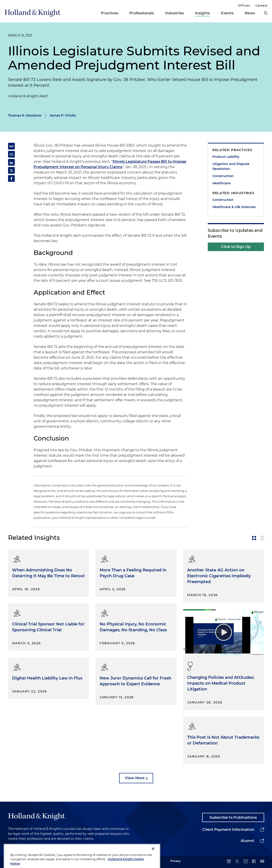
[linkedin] (229, 862)
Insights (202, 13)
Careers (261, 5)
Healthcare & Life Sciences (234, 207)
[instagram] (246, 862)
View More (135, 778)
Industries (175, 13)
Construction (223, 176)
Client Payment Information (228, 830)
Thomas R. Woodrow (25, 115)
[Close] (153, 857)
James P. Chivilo (63, 115)
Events (227, 13)
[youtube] (262, 862)
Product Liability (226, 157)
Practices (110, 13)
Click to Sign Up (236, 247)
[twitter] (237, 862)
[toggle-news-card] (254, 538)
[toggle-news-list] (262, 538)
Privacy (175, 861)
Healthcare (222, 183)
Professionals (142, 13)
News (250, 13)
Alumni (247, 841)
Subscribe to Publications (233, 817)
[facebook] (254, 862)
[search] (266, 13)
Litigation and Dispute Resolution (231, 166)
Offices (244, 5)
